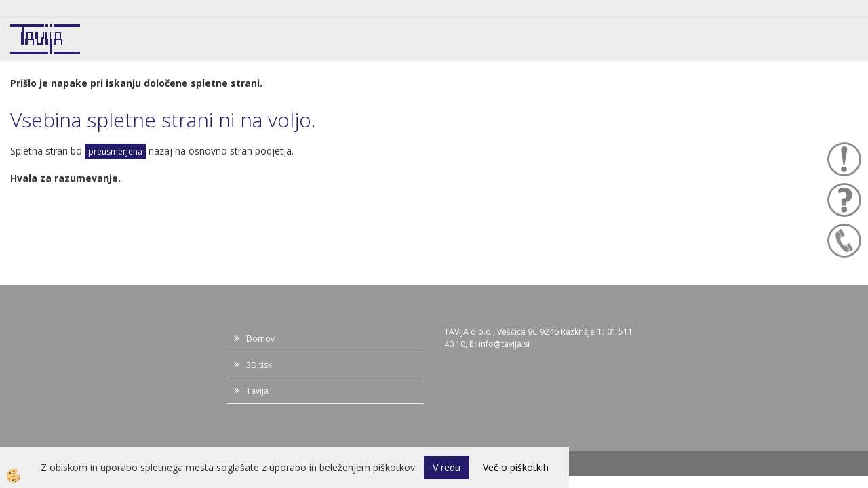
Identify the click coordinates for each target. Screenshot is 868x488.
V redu (447, 467)
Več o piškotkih (516, 467)
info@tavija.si (504, 344)
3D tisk (259, 365)
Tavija (257, 391)
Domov (260, 339)
